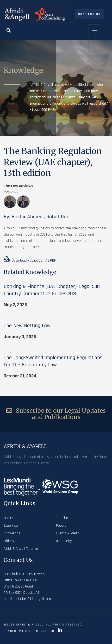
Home (8, 518)
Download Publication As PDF (30, 260)
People (61, 526)
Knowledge (12, 533)
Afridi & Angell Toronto (21, 549)
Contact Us (89, 14)
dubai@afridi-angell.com (33, 599)
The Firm (63, 518)
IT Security (64, 541)
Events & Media (68, 533)
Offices (9, 541)
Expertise (11, 526)
